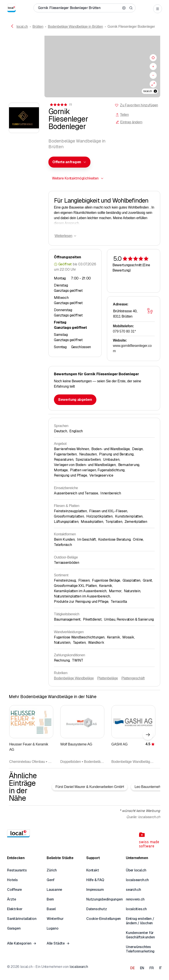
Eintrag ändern (129, 122)
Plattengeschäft (133, 678)
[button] (69, 162)
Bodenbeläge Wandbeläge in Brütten (75, 27)
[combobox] (69, 162)
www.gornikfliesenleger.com (132, 348)
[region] (84, 67)
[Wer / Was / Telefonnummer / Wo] (79, 8)
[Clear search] (124, 8)
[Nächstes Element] (148, 735)
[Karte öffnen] (150, 311)
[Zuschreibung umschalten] (155, 91)
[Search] (131, 8)
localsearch (79, 967)
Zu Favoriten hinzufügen (139, 105)
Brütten (38, 27)
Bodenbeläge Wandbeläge (74, 678)
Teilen (122, 115)
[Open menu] (158, 9)
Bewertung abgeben (75, 400)
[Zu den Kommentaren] (61, 104)
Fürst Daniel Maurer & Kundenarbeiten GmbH (90, 787)
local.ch (22, 27)
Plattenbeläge (108, 678)
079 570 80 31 (124, 331)
